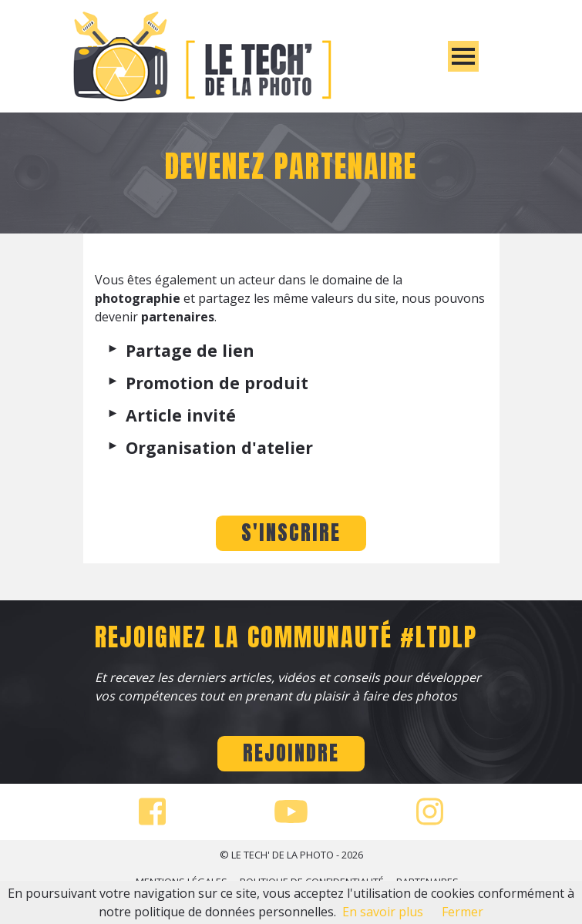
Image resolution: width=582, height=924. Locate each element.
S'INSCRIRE (291, 533)
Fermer (463, 912)
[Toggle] (463, 56)
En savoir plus (383, 912)
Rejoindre (291, 753)
